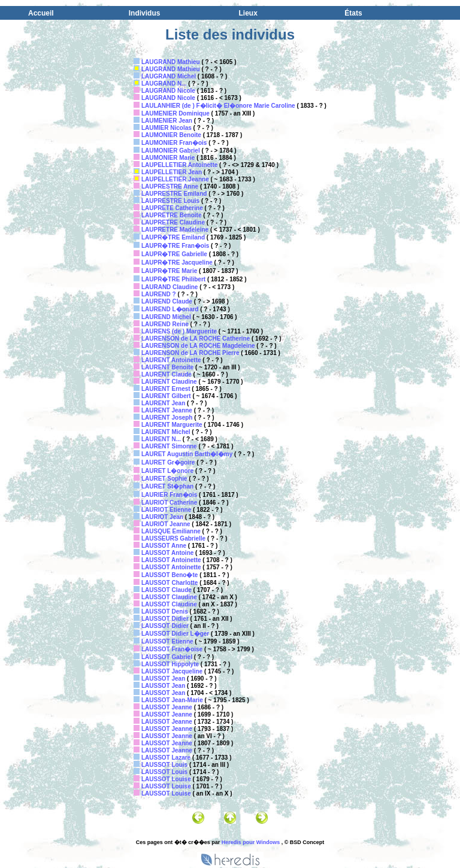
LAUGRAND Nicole (168, 91)
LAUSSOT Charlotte (170, 583)
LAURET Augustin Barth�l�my (187, 454)
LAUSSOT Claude (167, 590)
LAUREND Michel (166, 317)
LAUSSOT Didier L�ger (175, 634)
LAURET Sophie (164, 479)
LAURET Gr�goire (168, 462)
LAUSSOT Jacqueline (172, 671)
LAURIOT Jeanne (166, 524)
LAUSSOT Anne (164, 546)
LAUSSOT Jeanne (167, 707)
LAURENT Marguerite (172, 425)
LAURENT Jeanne (167, 410)
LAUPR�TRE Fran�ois (175, 246)
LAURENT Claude (167, 374)
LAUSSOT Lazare (166, 758)
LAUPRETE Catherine (172, 208)
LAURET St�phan (167, 486)
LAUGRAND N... (164, 84)
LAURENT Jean (163, 403)
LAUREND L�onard (170, 309)
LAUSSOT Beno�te (170, 575)
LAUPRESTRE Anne (170, 186)
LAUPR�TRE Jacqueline (177, 262)
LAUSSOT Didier (165, 619)
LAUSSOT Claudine (169, 597)
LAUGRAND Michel (169, 76)
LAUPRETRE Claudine (173, 222)
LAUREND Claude (167, 301)
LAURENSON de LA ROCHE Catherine (196, 339)
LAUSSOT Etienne (167, 641)
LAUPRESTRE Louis (170, 201)
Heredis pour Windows (251, 842)
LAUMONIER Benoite (171, 135)
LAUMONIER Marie (168, 158)
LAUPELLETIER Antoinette (179, 165)
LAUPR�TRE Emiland (173, 237)
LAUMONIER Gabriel (171, 151)
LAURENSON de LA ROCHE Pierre (190, 353)
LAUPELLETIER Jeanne (175, 179)
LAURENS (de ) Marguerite (179, 331)
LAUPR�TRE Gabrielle (174, 254)
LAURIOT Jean (162, 517)
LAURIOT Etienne (166, 510)
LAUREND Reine (165, 324)
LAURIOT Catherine (169, 503)
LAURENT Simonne (169, 446)
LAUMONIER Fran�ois (174, 143)
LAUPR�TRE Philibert (173, 279)
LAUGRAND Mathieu (171, 62)
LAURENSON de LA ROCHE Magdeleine (198, 346)
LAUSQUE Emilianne (171, 531)
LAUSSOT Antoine (167, 553)
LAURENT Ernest (166, 389)
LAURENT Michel (166, 432)
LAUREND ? (159, 294)
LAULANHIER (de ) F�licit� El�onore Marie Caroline (218, 106)
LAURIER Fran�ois (169, 495)
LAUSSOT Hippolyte (170, 664)
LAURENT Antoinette (171, 360)
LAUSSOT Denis (165, 611)
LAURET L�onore (167, 471)
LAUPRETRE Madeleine (175, 230)
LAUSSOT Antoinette (171, 560)
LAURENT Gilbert (166, 396)
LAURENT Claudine (169, 382)
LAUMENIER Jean (167, 121)
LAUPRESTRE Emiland (174, 194)
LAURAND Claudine (170, 287)
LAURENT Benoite (167, 367)
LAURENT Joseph (167, 418)
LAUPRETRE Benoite (172, 215)
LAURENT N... (161, 439)
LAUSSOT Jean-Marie (172, 700)
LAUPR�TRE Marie (169, 271)
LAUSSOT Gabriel (167, 657)
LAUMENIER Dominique (175, 113)
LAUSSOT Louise (166, 779)
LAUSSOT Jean (163, 679)
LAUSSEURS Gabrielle (173, 538)
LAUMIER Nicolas (167, 128)
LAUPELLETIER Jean (172, 172)
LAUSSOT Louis (164, 765)
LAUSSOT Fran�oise (172, 649)
